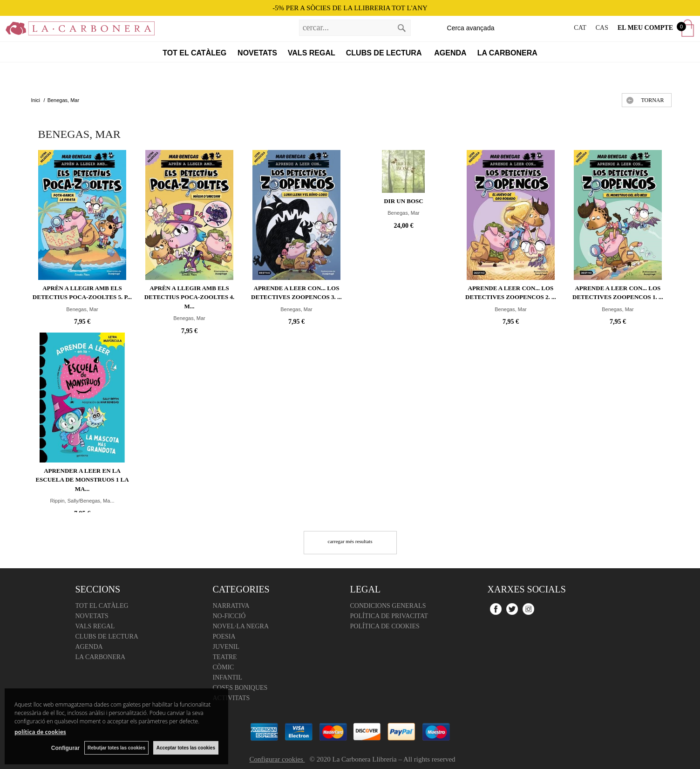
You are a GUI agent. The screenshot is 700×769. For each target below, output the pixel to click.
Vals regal (312, 53)
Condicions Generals (388, 606)
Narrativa (231, 606)
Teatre (225, 657)
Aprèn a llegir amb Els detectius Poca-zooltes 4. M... (190, 297)
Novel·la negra (241, 626)
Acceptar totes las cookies (186, 748)
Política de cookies (385, 626)
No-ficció (229, 616)
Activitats (231, 698)
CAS (602, 28)
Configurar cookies (277, 759)
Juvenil (226, 647)
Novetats (257, 53)
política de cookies (40, 732)
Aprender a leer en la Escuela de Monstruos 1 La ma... (82, 480)
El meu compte (645, 28)
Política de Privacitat (389, 616)
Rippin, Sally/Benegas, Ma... (82, 501)
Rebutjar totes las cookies (116, 748)
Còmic (224, 667)
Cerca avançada (471, 28)
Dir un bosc (404, 201)
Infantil (228, 677)
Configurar (65, 748)
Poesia (224, 636)
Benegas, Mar (82, 309)
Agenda (450, 53)
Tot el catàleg (194, 53)
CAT (580, 28)
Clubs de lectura (385, 53)
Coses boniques (240, 688)
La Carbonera (507, 53)
